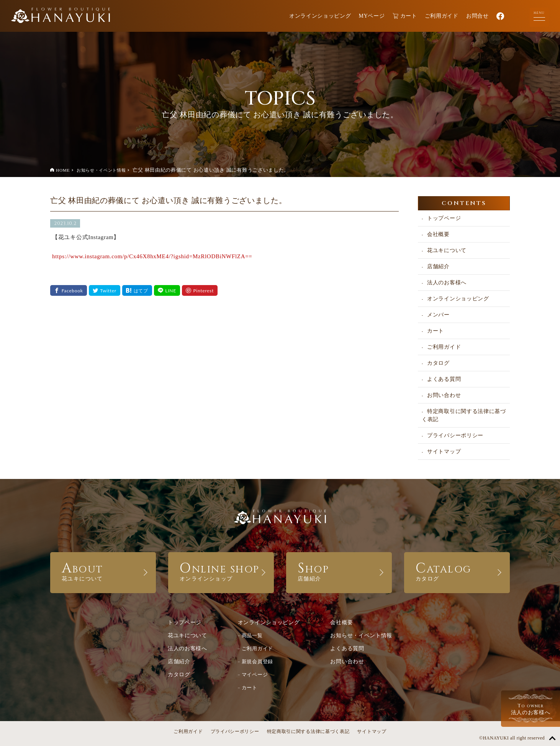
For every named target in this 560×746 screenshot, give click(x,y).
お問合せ (477, 16)
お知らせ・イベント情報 (101, 170)
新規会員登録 (257, 662)
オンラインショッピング (320, 16)
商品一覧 (252, 635)
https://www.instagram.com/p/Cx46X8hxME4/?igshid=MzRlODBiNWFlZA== (152, 256)
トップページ (444, 218)
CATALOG (457, 571)
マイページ (255, 675)
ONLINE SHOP (221, 571)
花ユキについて (447, 250)
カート (405, 16)
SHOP (339, 571)
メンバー (438, 315)
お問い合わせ (444, 395)
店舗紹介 (438, 266)
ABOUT (103, 571)
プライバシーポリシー (455, 435)
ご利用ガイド (442, 16)
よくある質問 (444, 379)
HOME (63, 170)
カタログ (438, 363)
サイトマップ (444, 452)
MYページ (372, 16)
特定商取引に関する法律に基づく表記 (464, 415)
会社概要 (438, 234)
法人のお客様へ (447, 283)
